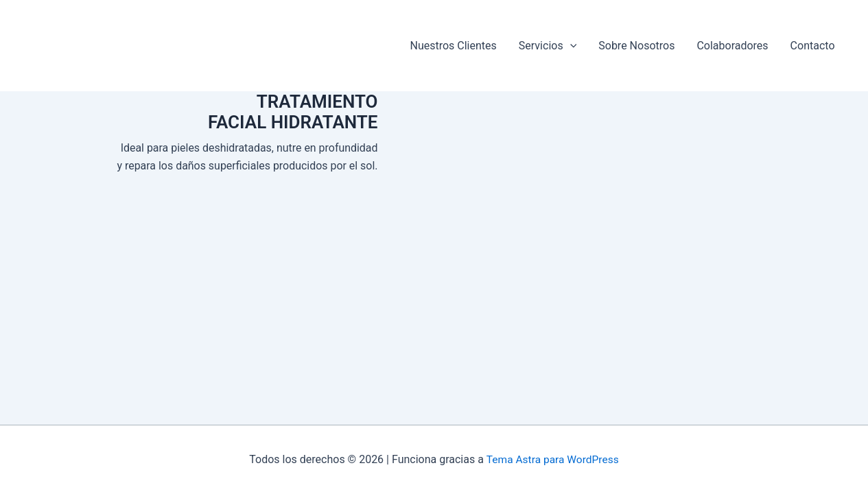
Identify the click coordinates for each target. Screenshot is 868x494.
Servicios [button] (548, 46)
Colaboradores (732, 46)
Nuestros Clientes (453, 46)
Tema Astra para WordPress (553, 459)
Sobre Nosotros (636, 46)
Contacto (813, 46)
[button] (570, 46)
